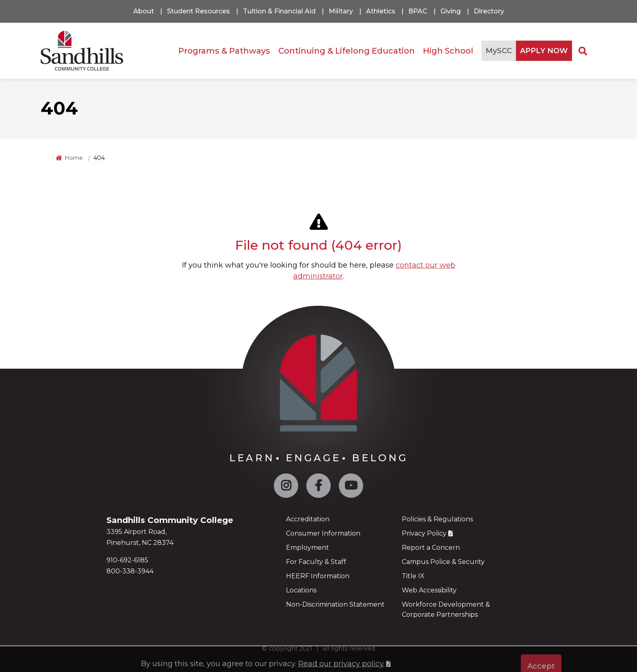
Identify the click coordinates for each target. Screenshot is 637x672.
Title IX (413, 576)
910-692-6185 (127, 560)
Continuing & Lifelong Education (347, 51)
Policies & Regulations (437, 519)
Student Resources (198, 11)
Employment (308, 548)
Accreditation (308, 519)
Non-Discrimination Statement (335, 604)
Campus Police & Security (443, 562)
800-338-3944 (130, 571)
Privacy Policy (424, 533)
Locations (301, 590)
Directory (489, 11)
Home (74, 158)
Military (341, 11)
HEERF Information (318, 576)
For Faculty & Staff (316, 562)
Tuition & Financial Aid (279, 11)
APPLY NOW (544, 51)
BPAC (418, 11)
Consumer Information (323, 533)
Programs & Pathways (224, 51)
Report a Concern (431, 548)
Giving (451, 11)
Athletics (381, 11)
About (144, 11)
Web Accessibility (429, 590)
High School (448, 51)
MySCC (499, 51)
